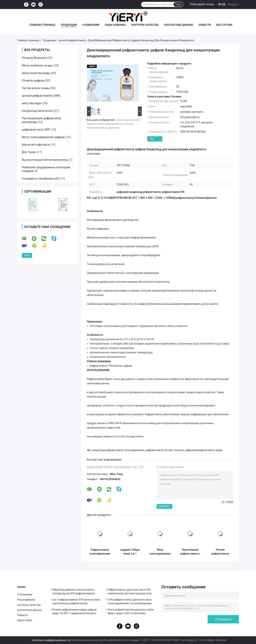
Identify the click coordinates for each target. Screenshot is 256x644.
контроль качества (145, 25)
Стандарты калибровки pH (41, 179)
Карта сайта (25, 620)
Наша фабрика (115, 25)
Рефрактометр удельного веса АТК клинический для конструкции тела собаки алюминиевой (130, 592)
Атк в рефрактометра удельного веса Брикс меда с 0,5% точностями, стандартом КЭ (131, 612)
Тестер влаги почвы (36, 88)
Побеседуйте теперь (202, 4)
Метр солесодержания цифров (43, 137)
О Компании (91, 25)
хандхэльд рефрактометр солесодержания (118, 450)
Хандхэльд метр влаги (38, 111)
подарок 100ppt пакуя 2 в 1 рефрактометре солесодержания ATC (130, 552)
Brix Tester (29, 152)
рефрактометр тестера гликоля (165, 450)
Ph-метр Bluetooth (34, 58)
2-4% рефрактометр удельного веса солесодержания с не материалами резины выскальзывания (130, 602)
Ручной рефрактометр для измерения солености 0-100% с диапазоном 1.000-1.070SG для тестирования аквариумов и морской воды (220, 552)
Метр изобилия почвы (37, 65)
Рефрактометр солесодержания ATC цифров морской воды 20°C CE (100, 552)
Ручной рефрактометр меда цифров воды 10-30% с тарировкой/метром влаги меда (75, 612)
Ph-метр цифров (33, 81)
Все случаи (224, 25)
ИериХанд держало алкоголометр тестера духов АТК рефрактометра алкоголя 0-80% (74, 592)
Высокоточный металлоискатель (45, 160)
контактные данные (179, 25)
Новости (205, 25)
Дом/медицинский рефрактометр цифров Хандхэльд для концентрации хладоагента (113, 124)
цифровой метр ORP (36, 130)
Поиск (178, 4)
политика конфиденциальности (51, 640)
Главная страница (42, 25)
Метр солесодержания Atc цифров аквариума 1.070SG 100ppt (160, 552)
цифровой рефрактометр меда (204, 450)
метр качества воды (36, 73)
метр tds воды (32, 103)
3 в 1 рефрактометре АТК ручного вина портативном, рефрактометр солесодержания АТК (76, 602)
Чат (152, 139)
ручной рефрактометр (72, 40)
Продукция (69, 25)
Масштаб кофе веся (36, 145)
